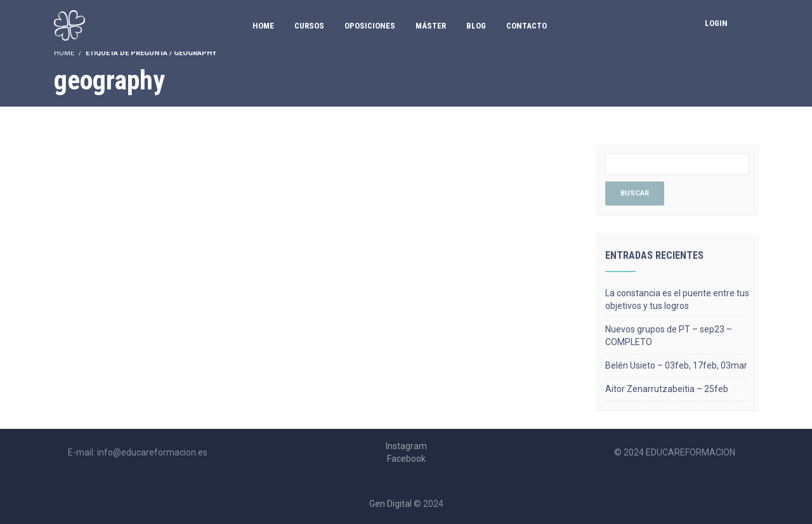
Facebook (406, 459)
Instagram (406, 446)
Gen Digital (390, 504)
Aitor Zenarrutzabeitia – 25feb (667, 389)
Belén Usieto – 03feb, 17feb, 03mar (676, 365)
